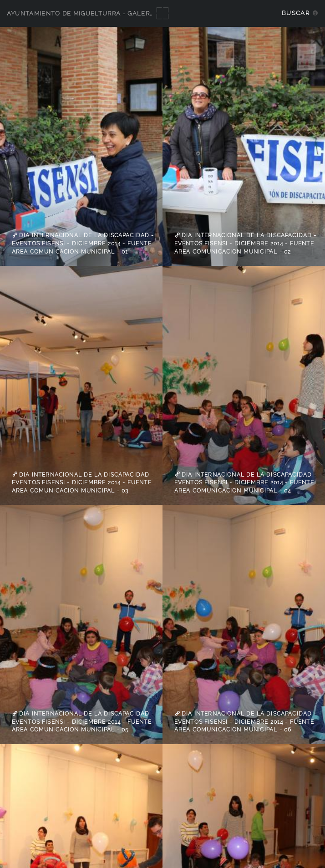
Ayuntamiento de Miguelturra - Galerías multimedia (106, 13)
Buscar (296, 13)
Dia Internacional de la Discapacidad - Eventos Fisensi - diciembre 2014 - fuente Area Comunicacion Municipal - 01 (83, 243)
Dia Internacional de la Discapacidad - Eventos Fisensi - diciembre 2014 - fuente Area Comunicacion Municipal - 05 (83, 722)
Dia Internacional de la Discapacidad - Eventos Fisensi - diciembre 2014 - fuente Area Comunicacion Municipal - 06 (246, 722)
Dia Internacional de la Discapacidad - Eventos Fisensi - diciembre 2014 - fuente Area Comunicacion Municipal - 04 (246, 482)
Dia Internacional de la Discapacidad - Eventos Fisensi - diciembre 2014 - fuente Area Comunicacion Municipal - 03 (83, 482)
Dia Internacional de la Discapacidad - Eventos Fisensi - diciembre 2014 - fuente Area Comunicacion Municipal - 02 (246, 243)
